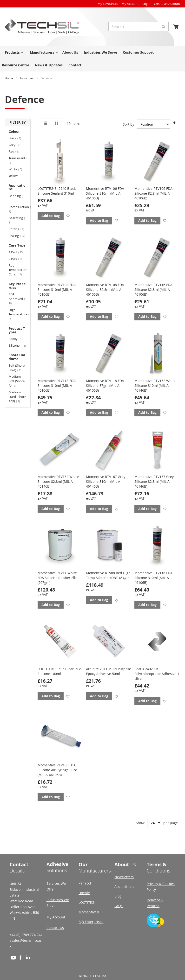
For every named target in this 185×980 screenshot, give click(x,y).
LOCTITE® (87, 902)
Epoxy (18, 339)
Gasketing (17, 220)
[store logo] (42, 27)
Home (9, 78)
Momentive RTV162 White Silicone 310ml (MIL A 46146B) (155, 385)
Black (17, 138)
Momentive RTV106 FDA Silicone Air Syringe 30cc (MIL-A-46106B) (57, 770)
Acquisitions (124, 887)
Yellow (18, 175)
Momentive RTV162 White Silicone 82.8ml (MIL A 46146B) (58, 481)
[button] (68, 216)
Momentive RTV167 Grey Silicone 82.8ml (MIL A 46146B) (154, 481)
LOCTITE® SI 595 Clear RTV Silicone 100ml (59, 671)
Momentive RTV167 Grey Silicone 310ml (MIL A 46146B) (106, 481)
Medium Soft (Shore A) (17, 381)
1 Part (18, 252)
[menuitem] (13, 52)
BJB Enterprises (91, 922)
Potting (18, 229)
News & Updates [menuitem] (49, 65)
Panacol (85, 883)
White (18, 169)
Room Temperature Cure (18, 270)
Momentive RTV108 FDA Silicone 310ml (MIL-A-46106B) (57, 290)
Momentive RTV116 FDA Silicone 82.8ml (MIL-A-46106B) (153, 290)
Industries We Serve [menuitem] (100, 52)
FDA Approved (17, 299)
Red (17, 151)
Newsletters (124, 877)
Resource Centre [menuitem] (16, 65)
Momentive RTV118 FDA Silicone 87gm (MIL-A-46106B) (105, 385)
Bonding (17, 198)
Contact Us (55, 928)
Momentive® (89, 912)
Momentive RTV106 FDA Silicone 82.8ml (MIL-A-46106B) (153, 193)
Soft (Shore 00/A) (18, 368)
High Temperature (18, 314)
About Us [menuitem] (70, 52)
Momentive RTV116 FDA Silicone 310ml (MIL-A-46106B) (153, 578)
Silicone (18, 345)
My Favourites (108, 4)
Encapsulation (18, 209)
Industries (27, 78)
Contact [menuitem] (75, 65)
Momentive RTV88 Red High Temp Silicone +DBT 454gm (108, 575)
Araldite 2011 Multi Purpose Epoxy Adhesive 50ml (109, 671)
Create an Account (167, 4)
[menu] (92, 59)
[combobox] (139, 27)
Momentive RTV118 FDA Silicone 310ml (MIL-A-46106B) (57, 385)
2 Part (18, 258)
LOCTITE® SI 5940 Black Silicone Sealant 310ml (57, 191)
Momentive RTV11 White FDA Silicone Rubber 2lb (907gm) (57, 578)
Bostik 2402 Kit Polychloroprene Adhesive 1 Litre (157, 674)
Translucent (18, 160)
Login (146, 4)
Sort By (129, 124)
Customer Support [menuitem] (138, 52)
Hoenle (84, 893)
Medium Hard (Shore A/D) (17, 397)
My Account (130, 4)
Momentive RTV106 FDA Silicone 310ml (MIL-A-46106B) (105, 193)
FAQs (119, 906)
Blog (118, 896)
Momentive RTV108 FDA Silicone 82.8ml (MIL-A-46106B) (105, 290)
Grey (17, 145)
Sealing (18, 236)
